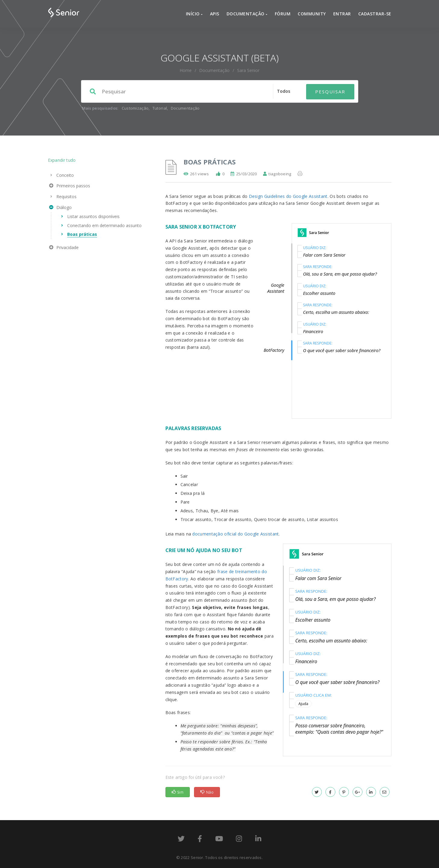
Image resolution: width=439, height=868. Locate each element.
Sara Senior (248, 70)
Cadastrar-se (375, 14)
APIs (215, 14)
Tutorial (160, 108)
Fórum (283, 14)
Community (312, 14)
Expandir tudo (62, 160)
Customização (135, 108)
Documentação (247, 14)
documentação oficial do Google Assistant (235, 534)
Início (194, 14)
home (186, 70)
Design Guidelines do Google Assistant (288, 196)
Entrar (342, 14)
